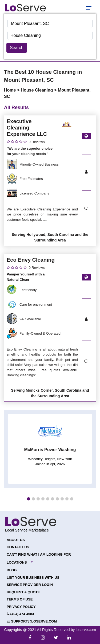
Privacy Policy (21, 607)
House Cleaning (37, 90)
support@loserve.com (32, 621)
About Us (16, 540)
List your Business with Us (33, 578)
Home (11, 90)
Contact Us (18, 547)
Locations (17, 562)
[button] (29, 499)
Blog (12, 570)
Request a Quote (23, 592)
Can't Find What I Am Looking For (39, 554)
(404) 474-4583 (20, 614)
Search (17, 48)
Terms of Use (20, 599)
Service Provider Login (30, 585)
